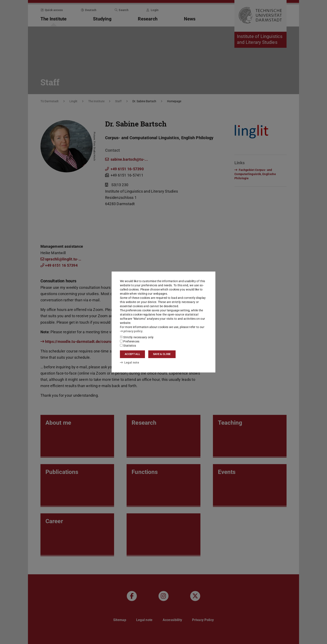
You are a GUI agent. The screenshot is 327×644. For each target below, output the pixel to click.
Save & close (162, 354)
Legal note (130, 362)
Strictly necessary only (137, 337)
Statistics (128, 346)
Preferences (130, 341)
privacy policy (131, 331)
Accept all (132, 354)
